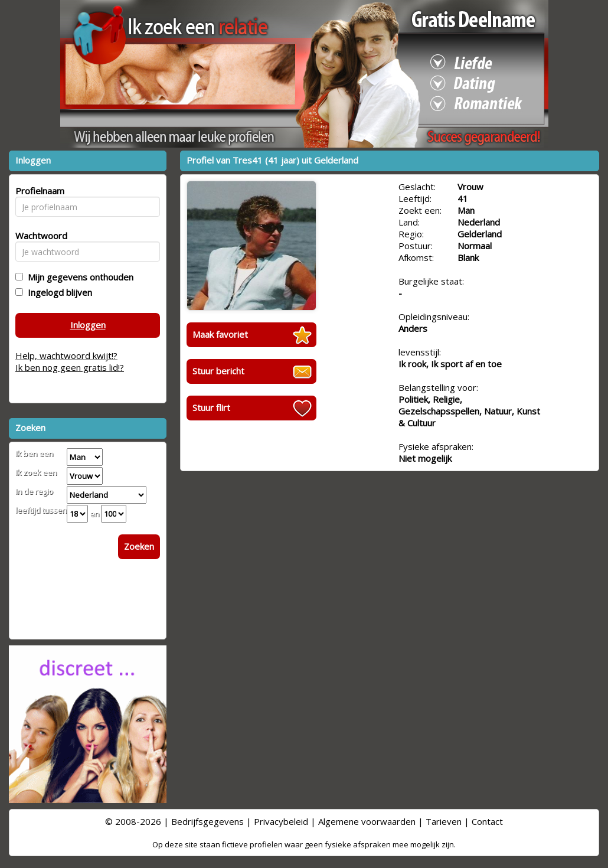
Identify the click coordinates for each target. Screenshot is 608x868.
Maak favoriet (220, 334)
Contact (487, 821)
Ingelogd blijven (58, 292)
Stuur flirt (211, 407)
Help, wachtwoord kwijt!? (66, 355)
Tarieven (444, 821)
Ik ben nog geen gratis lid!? (70, 367)
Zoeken (139, 546)
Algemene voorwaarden (367, 821)
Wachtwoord (38, 236)
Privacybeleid (281, 821)
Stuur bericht (218, 371)
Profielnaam (38, 191)
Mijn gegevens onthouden (78, 277)
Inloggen (88, 325)
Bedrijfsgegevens (207, 821)
